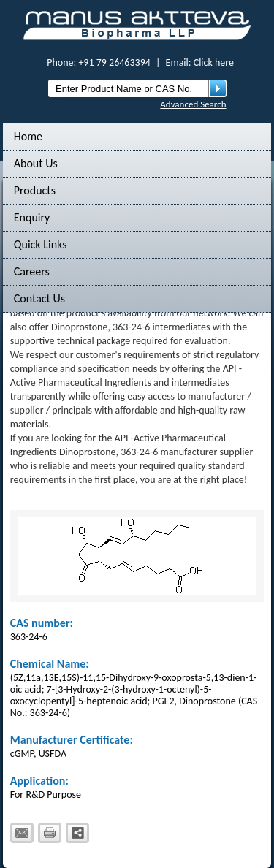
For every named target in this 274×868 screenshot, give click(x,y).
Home (28, 136)
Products (35, 190)
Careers (32, 271)
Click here (214, 62)
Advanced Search (193, 104)
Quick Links (41, 244)
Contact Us (39, 298)
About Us (36, 163)
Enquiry (32, 217)
